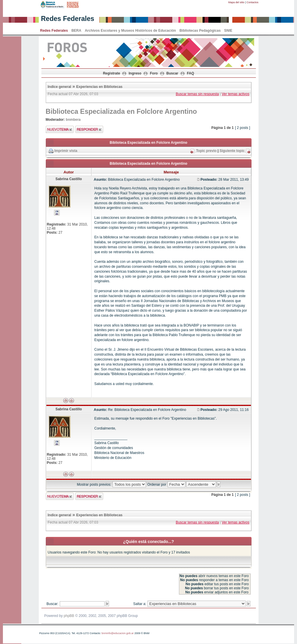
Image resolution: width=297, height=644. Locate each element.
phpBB (69, 616)
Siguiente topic (232, 151)
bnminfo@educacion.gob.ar (117, 633)
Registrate (111, 73)
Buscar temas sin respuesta (197, 94)
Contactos (253, 2)
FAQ (190, 73)
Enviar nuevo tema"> (60, 129)
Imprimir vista (66, 151)
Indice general (60, 87)
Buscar (172, 73)
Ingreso (135, 73)
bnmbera (73, 120)
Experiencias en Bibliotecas (100, 87)
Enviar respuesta (89, 129)
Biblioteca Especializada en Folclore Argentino (121, 111)
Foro (154, 73)
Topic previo (206, 151)
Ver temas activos (236, 94)
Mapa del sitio (236, 2)
